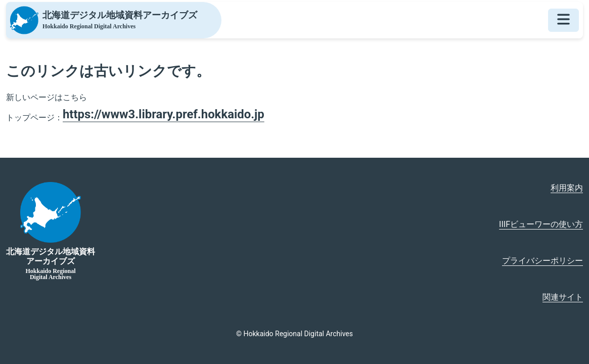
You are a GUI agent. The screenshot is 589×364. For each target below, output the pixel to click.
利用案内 (567, 188)
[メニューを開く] (563, 20)
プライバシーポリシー (542, 261)
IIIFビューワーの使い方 (541, 224)
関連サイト (563, 297)
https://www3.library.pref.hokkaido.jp (164, 114)
